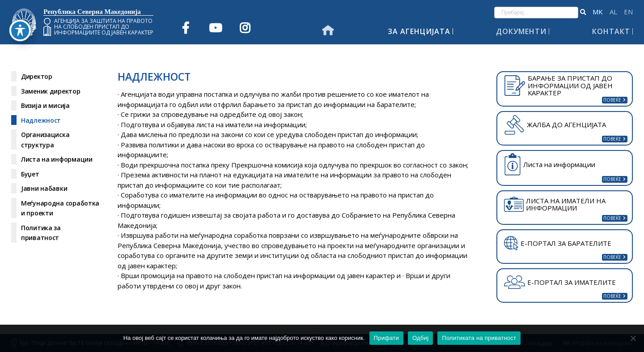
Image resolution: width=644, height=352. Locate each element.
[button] (583, 13)
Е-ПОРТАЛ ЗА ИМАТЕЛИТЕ (560, 282)
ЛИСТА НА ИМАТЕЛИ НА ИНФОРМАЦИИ (555, 204)
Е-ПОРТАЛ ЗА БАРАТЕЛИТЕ (558, 243)
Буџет (30, 174)
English (628, 12)
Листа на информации (57, 159)
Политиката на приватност (479, 338)
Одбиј (420, 338)
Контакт (611, 31)
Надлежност (41, 120)
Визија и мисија (45, 105)
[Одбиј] (633, 338)
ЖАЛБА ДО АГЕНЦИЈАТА (555, 124)
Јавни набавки (44, 188)
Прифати (386, 338)
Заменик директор (51, 91)
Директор (37, 76)
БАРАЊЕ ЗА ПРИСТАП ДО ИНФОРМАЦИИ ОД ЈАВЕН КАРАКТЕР (558, 85)
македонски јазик (598, 12)
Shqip (613, 12)
